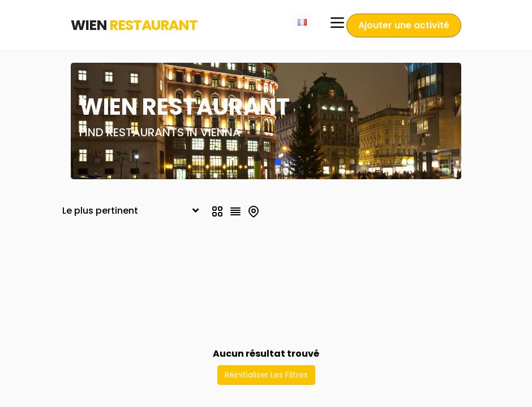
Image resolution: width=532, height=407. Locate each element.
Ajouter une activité (404, 25)
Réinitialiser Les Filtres (266, 375)
